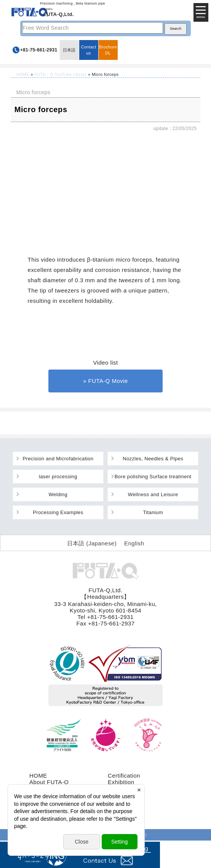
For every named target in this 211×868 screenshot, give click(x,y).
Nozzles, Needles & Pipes (153, 459)
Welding (58, 494)
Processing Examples (58, 512)
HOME (23, 74)
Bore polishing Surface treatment (153, 477)
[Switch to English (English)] (134, 543)
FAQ (114, 801)
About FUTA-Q (49, 782)
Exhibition (121, 782)
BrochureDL (108, 50)
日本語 (69, 50)
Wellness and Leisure (153, 494)
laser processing (58, 477)
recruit (116, 795)
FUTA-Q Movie (108, 381)
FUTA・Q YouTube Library (60, 74)
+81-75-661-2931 (39, 50)
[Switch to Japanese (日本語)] (92, 543)
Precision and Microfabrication (58, 459)
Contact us (88, 50)
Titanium (153, 512)
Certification (124, 776)
